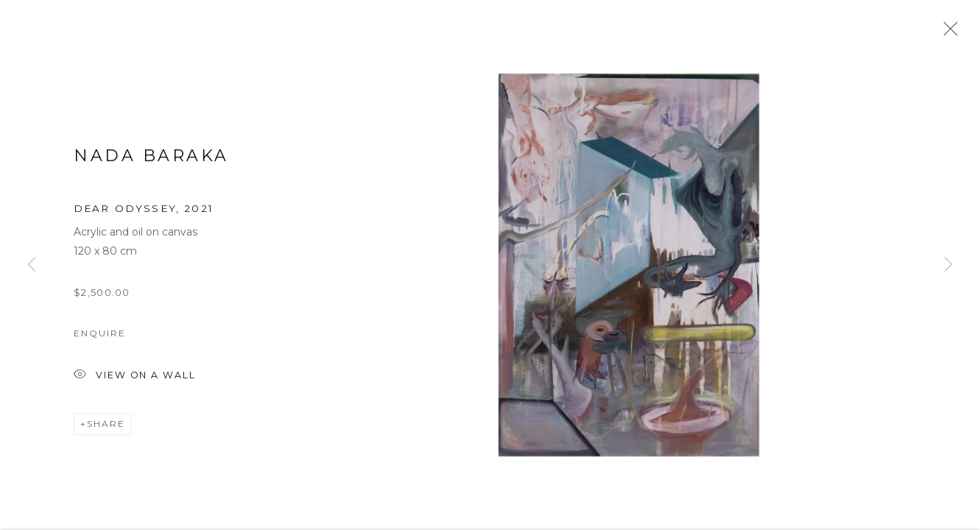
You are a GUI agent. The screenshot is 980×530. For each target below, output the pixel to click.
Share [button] (106, 428)
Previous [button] (32, 265)
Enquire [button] (99, 338)
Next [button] (948, 265)
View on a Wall (135, 380)
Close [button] (947, 33)
